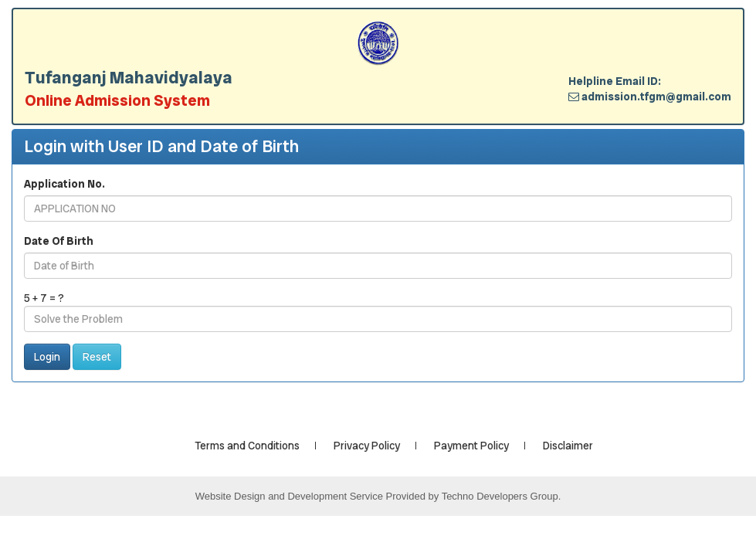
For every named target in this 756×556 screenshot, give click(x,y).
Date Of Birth (59, 241)
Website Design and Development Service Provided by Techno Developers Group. (378, 496)
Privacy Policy (367, 446)
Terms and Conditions (247, 446)
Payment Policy (471, 446)
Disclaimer (568, 446)
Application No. (64, 184)
